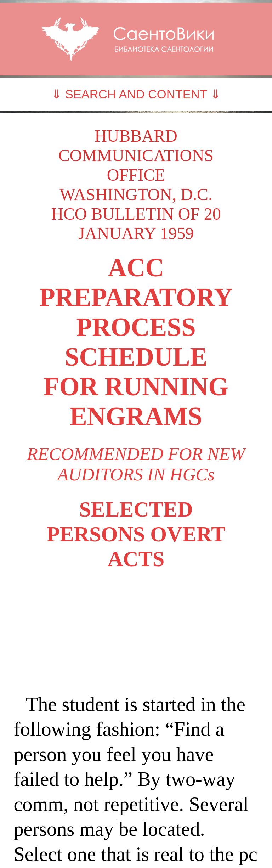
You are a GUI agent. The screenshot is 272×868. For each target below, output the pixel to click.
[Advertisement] (136, 632)
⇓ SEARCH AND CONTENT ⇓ (136, 94)
